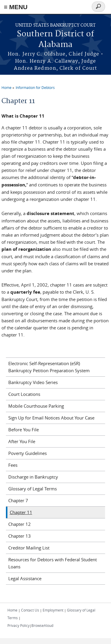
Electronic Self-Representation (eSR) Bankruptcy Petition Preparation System (49, 367)
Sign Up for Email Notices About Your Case (51, 418)
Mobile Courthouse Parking (36, 406)
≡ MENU (16, 7)
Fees (13, 465)
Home (7, 87)
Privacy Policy (18, 625)
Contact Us (30, 610)
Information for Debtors (35, 87)
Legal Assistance (25, 578)
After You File (22, 441)
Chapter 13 (20, 536)
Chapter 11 (21, 512)
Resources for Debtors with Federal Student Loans (53, 563)
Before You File (24, 430)
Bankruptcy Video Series (33, 382)
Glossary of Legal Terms (33, 489)
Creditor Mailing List (29, 548)
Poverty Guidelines (28, 453)
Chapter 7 (18, 500)
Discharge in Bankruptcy (33, 477)
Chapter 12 (20, 524)
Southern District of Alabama (55, 39)
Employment (53, 610)
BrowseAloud (42, 625)
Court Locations (24, 394)
